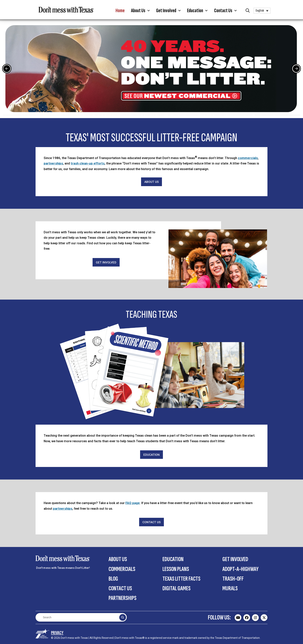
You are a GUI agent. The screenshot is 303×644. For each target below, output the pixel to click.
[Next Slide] (296, 69)
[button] (140, 11)
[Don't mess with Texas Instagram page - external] (255, 618)
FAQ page (133, 503)
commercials (248, 158)
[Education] (151, 455)
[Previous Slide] (7, 69)
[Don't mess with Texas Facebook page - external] (247, 618)
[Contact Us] (151, 522)
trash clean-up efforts (88, 163)
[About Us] (151, 182)
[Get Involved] (106, 262)
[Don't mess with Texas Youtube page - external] (238, 618)
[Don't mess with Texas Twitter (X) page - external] (264, 618)
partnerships (53, 163)
